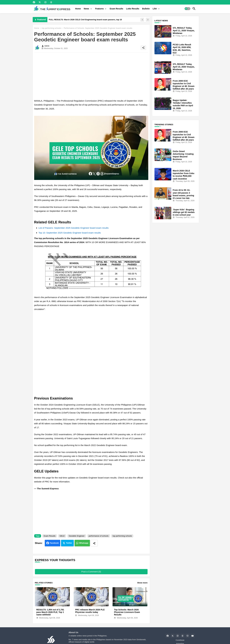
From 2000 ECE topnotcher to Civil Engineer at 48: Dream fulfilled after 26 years (184, 85)
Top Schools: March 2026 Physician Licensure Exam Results (127, 612)
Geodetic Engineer (77, 536)
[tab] (78, 9)
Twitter (69, 543)
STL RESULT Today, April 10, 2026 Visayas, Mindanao (184, 67)
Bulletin (146, 9)
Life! (155, 9)
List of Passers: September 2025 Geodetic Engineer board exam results (74, 228)
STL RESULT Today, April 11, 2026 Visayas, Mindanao (184, 31)
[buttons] (34, 2)
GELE (62, 536)
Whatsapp (84, 543)
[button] (187, 9)
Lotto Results (133, 9)
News (86, 9)
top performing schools (51, 28)
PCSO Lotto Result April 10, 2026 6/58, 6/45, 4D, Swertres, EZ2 (182, 49)
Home (78, 9)
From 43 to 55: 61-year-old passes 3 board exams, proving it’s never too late (183, 194)
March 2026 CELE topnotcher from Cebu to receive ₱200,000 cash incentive (184, 175)
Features (99, 9)
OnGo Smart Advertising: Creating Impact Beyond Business (183, 155)
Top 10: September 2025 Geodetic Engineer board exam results (70, 233)
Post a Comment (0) (91, 572)
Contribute (180, 640)
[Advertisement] (91, 75)
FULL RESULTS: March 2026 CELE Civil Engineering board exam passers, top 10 (85, 20)
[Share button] (94, 543)
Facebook (54, 543)
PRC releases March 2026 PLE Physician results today (90, 611)
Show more (142, 583)
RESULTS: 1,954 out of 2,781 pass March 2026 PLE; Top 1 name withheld (50, 612)
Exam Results (116, 9)
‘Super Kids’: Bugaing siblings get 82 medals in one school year (184, 212)
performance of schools (99, 536)
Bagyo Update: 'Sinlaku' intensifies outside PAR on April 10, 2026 (183, 104)
